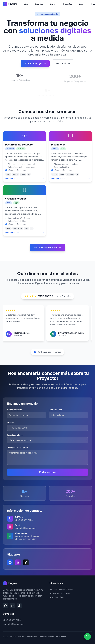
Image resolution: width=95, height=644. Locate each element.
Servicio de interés (15, 435)
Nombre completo (14, 410)
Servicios (39, 4)
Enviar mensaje (47, 472)
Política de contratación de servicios (54, 637)
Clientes (53, 4)
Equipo (82, 4)
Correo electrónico (57, 410)
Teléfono (11, 422)
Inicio (26, 4)
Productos (68, 4)
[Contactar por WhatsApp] (88, 636)
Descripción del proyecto (17, 447)
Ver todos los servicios (47, 248)
